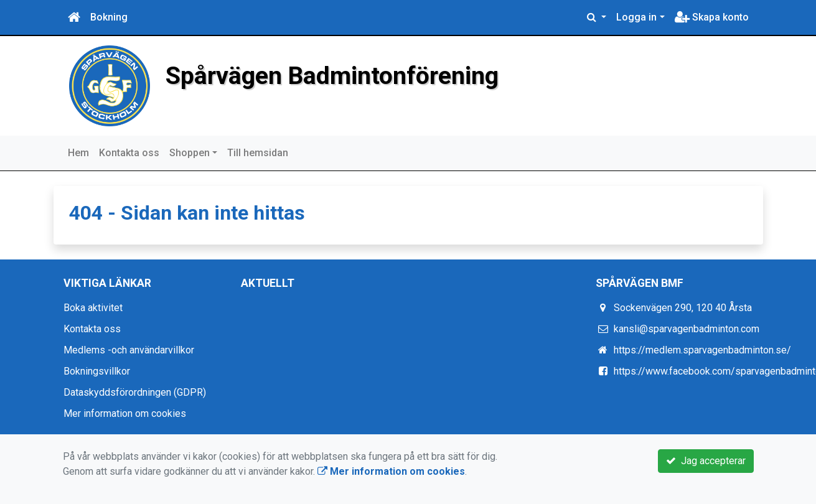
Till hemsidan (258, 153)
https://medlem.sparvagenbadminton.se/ (702, 350)
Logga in (636, 17)
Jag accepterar (706, 461)
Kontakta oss (129, 153)
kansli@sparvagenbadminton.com (687, 329)
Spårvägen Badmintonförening (332, 76)
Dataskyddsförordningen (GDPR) (135, 392)
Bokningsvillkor (97, 371)
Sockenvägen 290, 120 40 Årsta (683, 308)
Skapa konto (712, 17)
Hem (78, 153)
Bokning (109, 17)
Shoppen (190, 153)
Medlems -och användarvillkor (129, 350)
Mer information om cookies (125, 413)
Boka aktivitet (93, 308)
